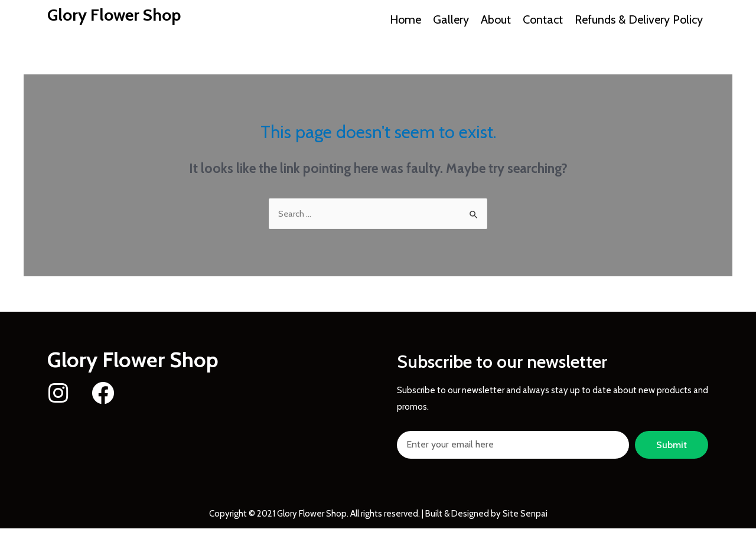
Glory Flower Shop (120, 14)
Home (405, 19)
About (496, 19)
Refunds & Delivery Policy (639, 19)
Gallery (451, 19)
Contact (543, 19)
